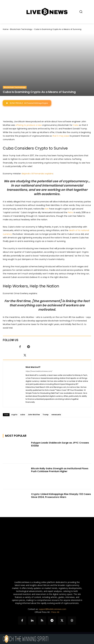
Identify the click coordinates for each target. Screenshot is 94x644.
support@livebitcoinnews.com (52, 609)
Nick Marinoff (33, 367)
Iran (47, 209)
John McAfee (34, 415)
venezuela (56, 415)
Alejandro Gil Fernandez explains (37, 174)
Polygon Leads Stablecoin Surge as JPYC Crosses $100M (60, 444)
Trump (46, 415)
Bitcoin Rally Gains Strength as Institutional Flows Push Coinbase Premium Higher (60, 470)
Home (6, 29)
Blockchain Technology (21, 29)
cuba (23, 415)
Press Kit (55, 612)
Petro (70, 212)
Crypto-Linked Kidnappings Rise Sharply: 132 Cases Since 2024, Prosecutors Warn (61, 496)
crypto (14, 415)
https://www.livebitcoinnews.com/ (39, 371)
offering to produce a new (29, 125)
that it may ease (61, 136)
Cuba (76, 125)
